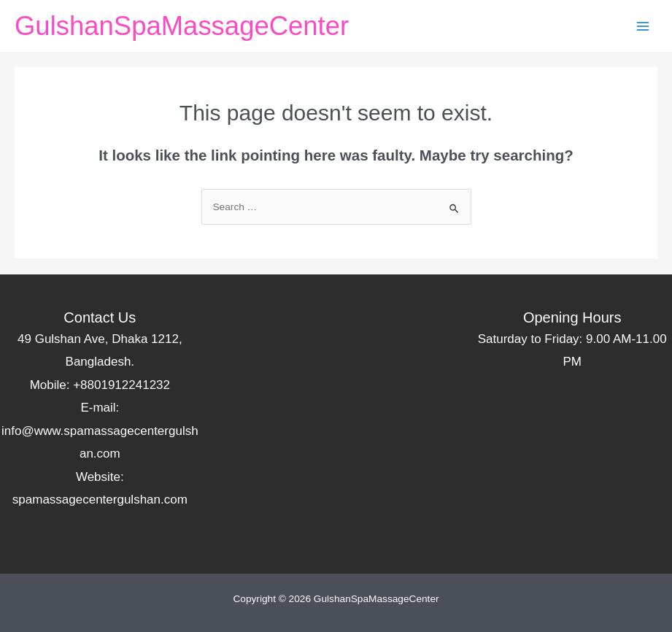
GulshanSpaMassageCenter (182, 26)
